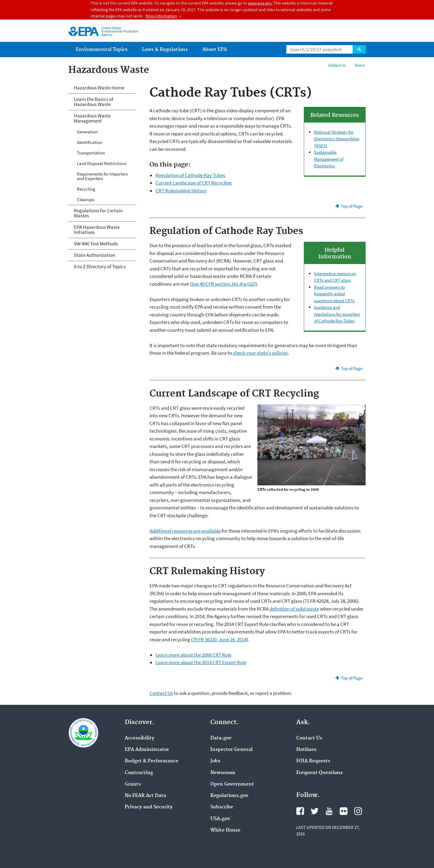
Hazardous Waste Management (92, 118)
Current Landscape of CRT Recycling (194, 183)
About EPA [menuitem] (215, 50)
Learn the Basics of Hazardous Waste (94, 102)
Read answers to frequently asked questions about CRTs (334, 294)
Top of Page (352, 206)
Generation (87, 132)
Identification (90, 142)
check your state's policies (260, 353)
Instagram (358, 811)
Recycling (86, 189)
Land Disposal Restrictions (102, 163)
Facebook (300, 811)
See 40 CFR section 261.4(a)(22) (223, 284)
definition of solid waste (294, 609)
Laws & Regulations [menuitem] (165, 50)
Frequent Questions (319, 773)
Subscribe (222, 807)
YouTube (329, 811)
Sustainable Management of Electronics (329, 159)
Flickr (344, 811)
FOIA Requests (313, 761)
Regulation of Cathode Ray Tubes (190, 175)
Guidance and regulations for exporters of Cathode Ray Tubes (337, 314)
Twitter (315, 811)
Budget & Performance (152, 761)
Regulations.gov (229, 796)
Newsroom (223, 773)
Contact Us (337, 65)
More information (161, 16)
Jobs (215, 761)
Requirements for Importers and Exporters (102, 176)
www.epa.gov (260, 3)
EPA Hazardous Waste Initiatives (97, 230)
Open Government (232, 784)
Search (359, 49)
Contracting (139, 773)
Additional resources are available (186, 531)
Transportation (91, 153)
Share (360, 65)
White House (225, 830)
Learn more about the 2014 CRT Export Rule (201, 662)
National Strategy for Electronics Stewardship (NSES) (337, 139)
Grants (133, 784)
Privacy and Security (149, 807)
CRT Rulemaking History (181, 191)
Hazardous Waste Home (99, 88)
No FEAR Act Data (145, 796)
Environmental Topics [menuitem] (102, 50)
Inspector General (231, 750)
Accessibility (140, 738)
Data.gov (221, 738)
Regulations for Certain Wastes (98, 213)
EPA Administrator (147, 750)
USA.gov (220, 819)
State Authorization (94, 255)
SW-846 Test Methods (96, 244)
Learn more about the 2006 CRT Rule (193, 655)
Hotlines (306, 750)
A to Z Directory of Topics (100, 266)
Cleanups (86, 199)
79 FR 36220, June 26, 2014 (220, 639)
